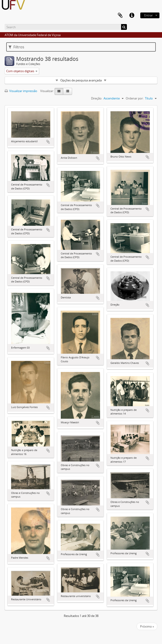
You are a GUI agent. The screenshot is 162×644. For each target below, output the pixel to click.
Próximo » (147, 626)
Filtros (16, 47)
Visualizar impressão (21, 91)
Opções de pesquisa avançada (81, 80)
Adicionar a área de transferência (48, 142)
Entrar (148, 15)
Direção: (97, 98)
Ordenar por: (135, 98)
